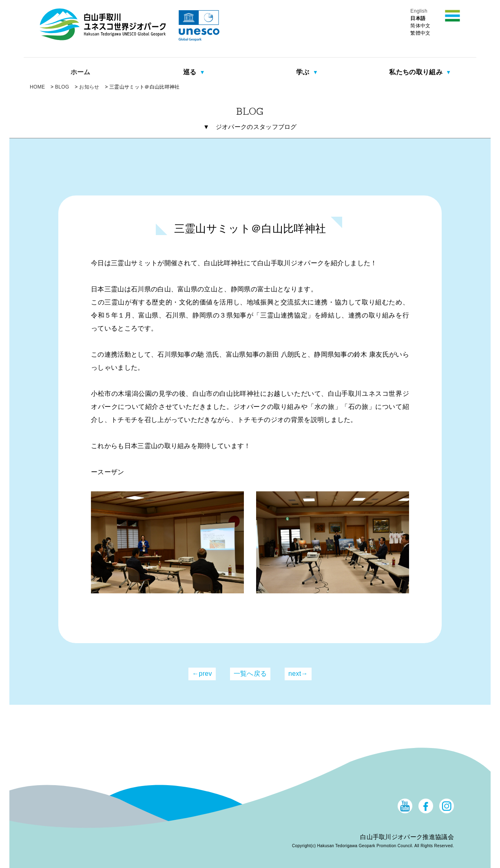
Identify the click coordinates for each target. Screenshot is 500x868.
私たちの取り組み (417, 72)
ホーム (81, 72)
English (419, 11)
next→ (298, 674)
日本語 (418, 18)
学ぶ (304, 72)
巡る (191, 72)
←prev (202, 674)
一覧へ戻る (250, 674)
